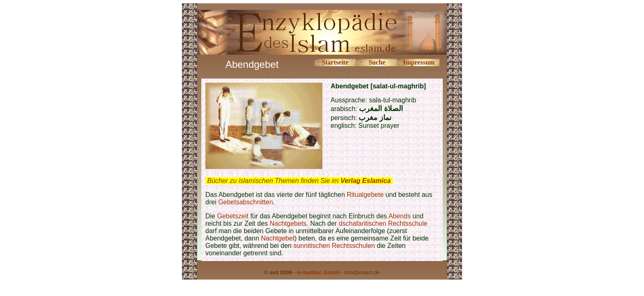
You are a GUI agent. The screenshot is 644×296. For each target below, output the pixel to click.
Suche (377, 62)
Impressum (419, 62)
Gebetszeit (232, 216)
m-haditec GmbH (318, 272)
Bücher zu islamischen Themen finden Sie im (299, 181)
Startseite (335, 62)
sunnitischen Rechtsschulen (334, 246)
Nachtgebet (278, 238)
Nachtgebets (288, 223)
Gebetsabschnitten (245, 202)
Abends (400, 216)
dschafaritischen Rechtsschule (383, 223)
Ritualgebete (365, 195)
